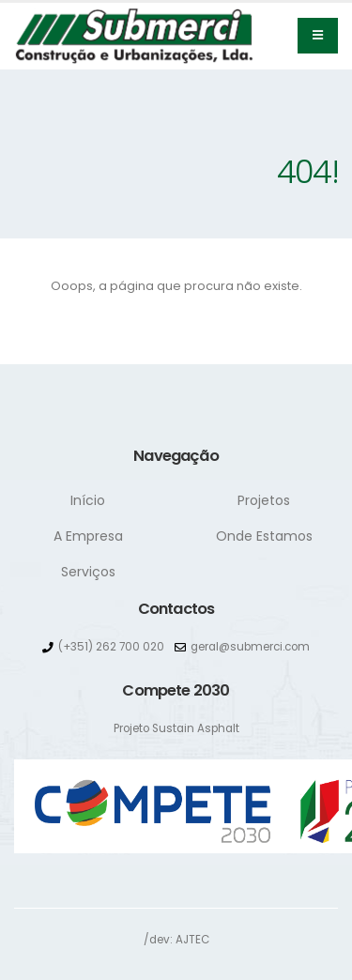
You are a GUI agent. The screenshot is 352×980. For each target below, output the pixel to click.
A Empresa (88, 536)
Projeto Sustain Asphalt (176, 728)
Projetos (264, 500)
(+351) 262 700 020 (111, 647)
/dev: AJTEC (176, 940)
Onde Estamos (264, 536)
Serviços (88, 572)
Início (88, 500)
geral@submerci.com (250, 647)
